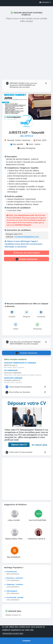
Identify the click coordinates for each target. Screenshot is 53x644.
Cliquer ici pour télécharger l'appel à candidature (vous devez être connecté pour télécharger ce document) (23, 244)
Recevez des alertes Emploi (27, 253)
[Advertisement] (27, 50)
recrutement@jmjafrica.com (27, 237)
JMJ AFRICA (26, 136)
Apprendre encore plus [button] (13, 633)
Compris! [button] (26, 641)
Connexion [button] (45, 2)
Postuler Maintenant (27, 259)
